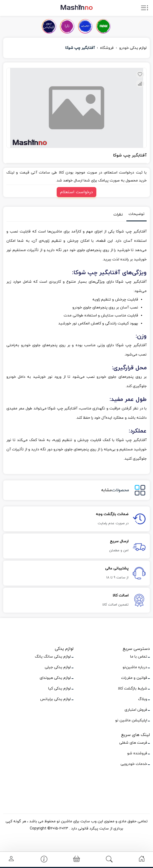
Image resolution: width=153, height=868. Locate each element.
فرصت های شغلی (133, 743)
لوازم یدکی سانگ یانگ (53, 657)
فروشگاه (107, 48)
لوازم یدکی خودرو (133, 48)
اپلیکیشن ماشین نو (131, 720)
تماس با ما (139, 657)
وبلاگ (143, 699)
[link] (142, 859)
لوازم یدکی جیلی (58, 667)
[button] (76, 859)
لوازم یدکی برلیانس (55, 699)
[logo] (77, 7)
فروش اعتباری (136, 710)
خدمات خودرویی (134, 764)
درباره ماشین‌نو (135, 667)
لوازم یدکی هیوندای (55, 678)
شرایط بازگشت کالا (133, 689)
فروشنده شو (137, 753)
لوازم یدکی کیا (59, 689)
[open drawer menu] (144, 9)
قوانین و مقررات (134, 678)
